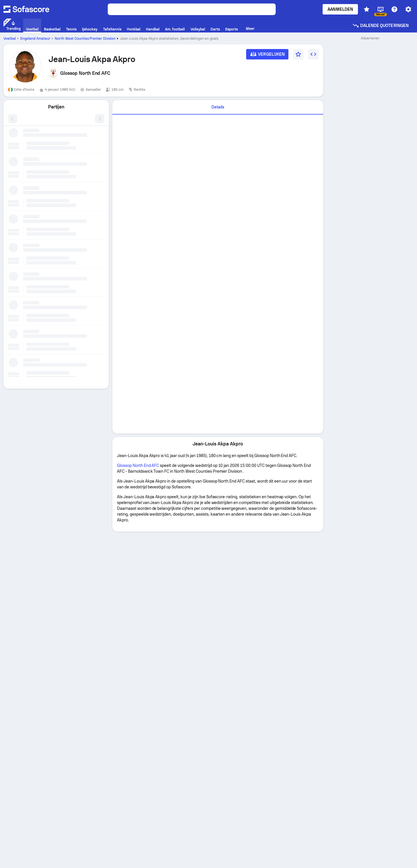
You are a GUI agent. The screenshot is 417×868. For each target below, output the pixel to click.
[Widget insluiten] (313, 54)
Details (218, 107)
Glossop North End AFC (138, 465)
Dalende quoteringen (380, 26)
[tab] (218, 107)
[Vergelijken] (267, 56)
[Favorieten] (298, 54)
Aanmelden (340, 9)
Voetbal (10, 39)
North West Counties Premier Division (85, 39)
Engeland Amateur (35, 39)
